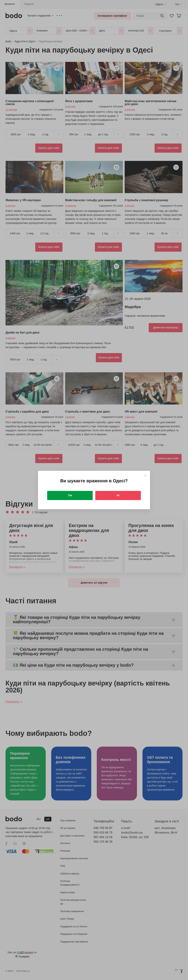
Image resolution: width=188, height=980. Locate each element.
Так (70, 495)
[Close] (145, 475)
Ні (118, 495)
